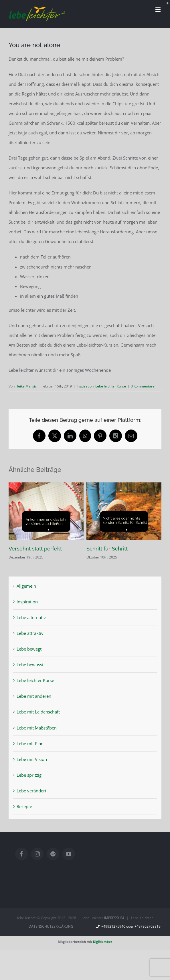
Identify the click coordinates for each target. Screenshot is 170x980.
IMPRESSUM (114, 918)
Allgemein (26, 586)
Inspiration (85, 386)
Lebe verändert (31, 791)
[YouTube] (69, 854)
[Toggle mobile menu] (158, 10)
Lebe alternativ (31, 617)
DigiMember (103, 942)
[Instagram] (37, 854)
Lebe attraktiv (30, 633)
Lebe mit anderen (34, 696)
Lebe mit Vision (32, 759)
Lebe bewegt (29, 649)
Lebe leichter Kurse (111, 386)
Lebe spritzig (29, 775)
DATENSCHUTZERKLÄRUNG (51, 926)
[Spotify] (53, 854)
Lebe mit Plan (30, 744)
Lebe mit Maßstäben (37, 728)
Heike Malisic (26, 386)
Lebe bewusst (30, 665)
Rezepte (24, 806)
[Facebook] (21, 854)
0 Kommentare (143, 386)
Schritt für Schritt (107, 549)
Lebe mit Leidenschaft (38, 712)
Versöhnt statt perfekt (35, 549)
